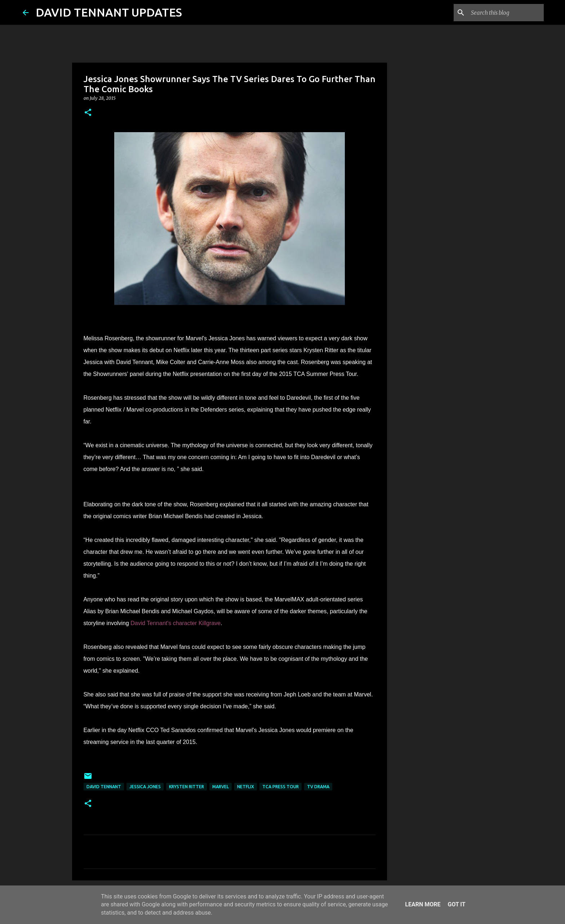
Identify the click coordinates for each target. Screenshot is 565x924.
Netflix (246, 787)
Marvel (221, 787)
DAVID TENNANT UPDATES (109, 12)
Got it (456, 904)
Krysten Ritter (186, 787)
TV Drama (318, 787)
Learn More (423, 904)
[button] (88, 113)
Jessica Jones (145, 787)
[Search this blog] (506, 13)
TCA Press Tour (281, 787)
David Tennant (104, 787)
